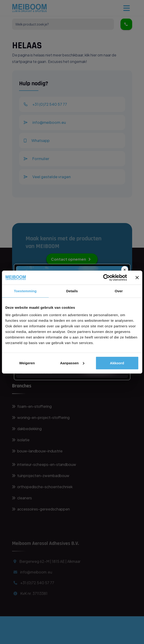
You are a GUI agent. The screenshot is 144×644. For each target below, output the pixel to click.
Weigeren (27, 363)
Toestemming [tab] (25, 291)
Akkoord (117, 363)
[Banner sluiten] (137, 278)
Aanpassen (72, 363)
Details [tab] (72, 291)
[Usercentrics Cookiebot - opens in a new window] (106, 278)
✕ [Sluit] (125, 269)
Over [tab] (119, 291)
